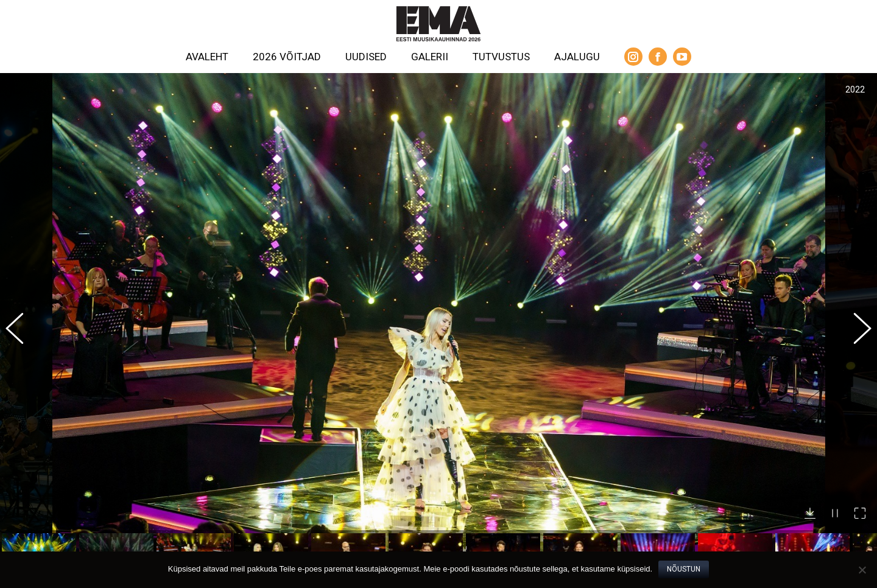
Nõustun (684, 569)
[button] (21, 314)
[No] (862, 570)
